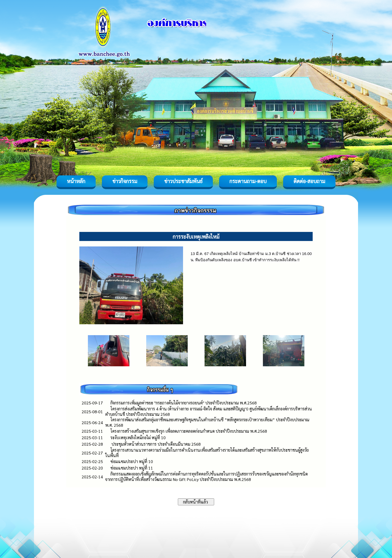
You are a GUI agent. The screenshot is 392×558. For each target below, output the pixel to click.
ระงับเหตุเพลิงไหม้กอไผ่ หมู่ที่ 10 (138, 438)
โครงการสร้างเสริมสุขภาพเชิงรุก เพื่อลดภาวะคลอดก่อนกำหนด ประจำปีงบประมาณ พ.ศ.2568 (189, 431)
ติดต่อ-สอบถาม (309, 181)
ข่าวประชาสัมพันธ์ (183, 181)
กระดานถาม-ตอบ (248, 181)
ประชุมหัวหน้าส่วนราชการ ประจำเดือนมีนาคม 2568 (156, 444)
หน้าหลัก (76, 181)
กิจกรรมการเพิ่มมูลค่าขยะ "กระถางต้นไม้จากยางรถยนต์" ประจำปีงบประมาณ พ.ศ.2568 (184, 403)
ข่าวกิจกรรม (125, 181)
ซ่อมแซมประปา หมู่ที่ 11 (132, 468)
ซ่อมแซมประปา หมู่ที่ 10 (132, 461)
